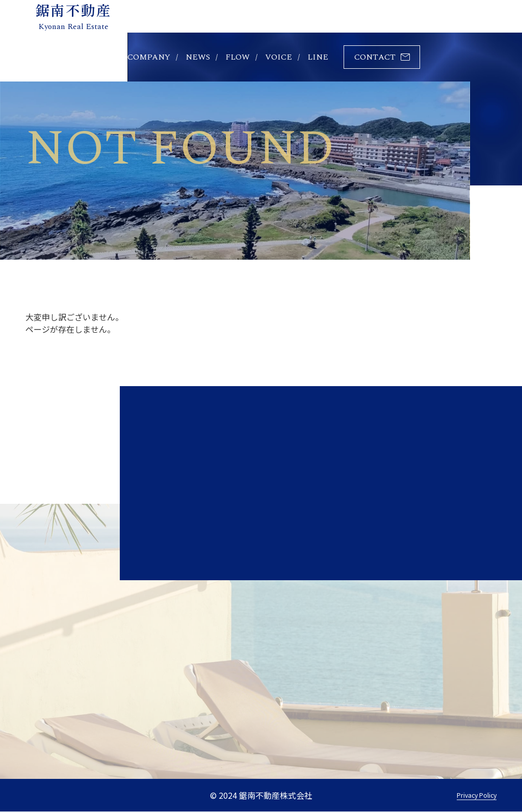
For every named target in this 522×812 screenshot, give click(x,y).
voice (279, 57)
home (38, 57)
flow (238, 57)
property (89, 57)
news (198, 57)
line (318, 57)
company (149, 57)
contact (375, 57)
